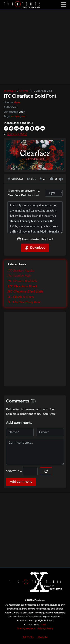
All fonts (28, 637)
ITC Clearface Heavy (21, 297)
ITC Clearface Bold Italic (22, 281)
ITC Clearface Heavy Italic (24, 302)
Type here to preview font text (24, 193)
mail (43, 624)
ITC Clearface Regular (21, 271)
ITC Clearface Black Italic (25, 292)
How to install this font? (35, 239)
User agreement (26, 628)
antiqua (15, 116)
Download (35, 248)
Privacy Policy (45, 628)
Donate (43, 637)
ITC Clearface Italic (19, 276)
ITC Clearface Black (22, 286)
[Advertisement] (35, 47)
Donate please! (17, 134)
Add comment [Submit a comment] (21, 482)
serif (24, 116)
